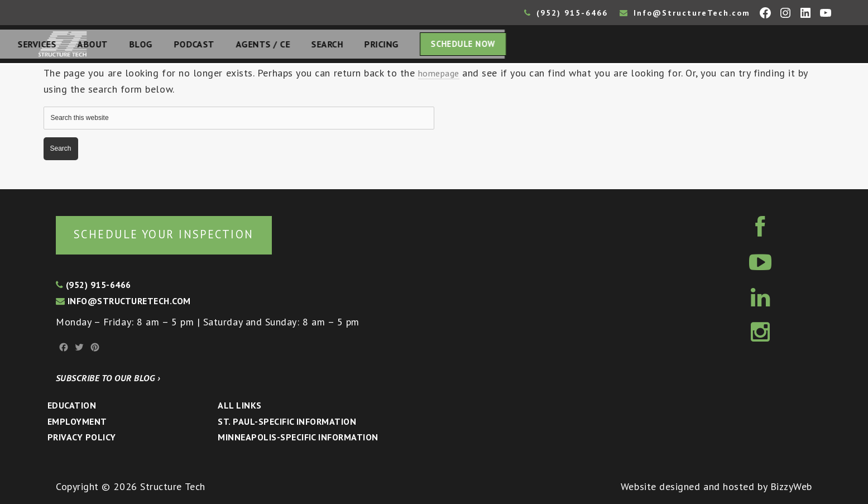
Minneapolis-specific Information (298, 437)
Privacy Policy (82, 437)
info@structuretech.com (123, 301)
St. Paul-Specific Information (287, 421)
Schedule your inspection (187, 233)
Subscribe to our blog (108, 378)
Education (72, 405)
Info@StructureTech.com (685, 13)
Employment (77, 421)
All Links (239, 405)
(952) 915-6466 (566, 13)
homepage (441, 76)
